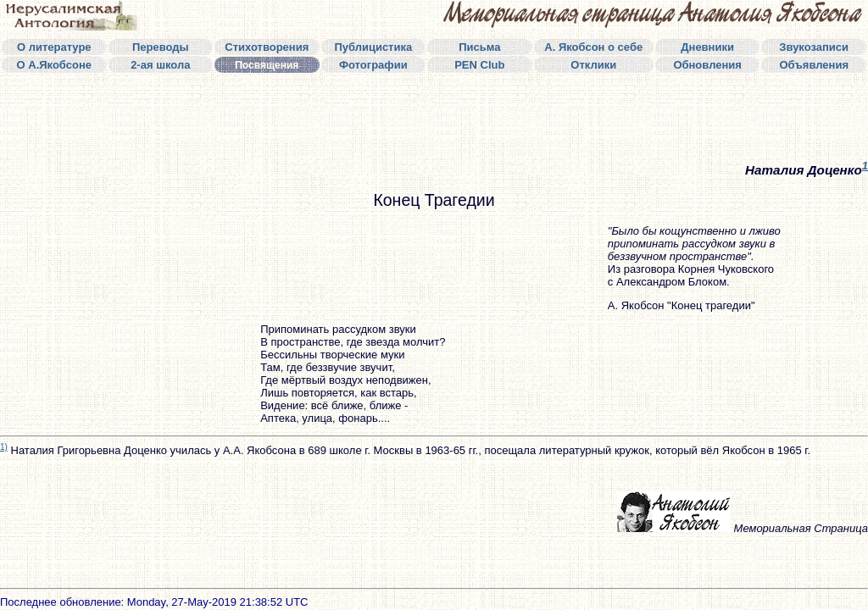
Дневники (707, 47)
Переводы (161, 47)
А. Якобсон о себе (593, 47)
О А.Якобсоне (54, 65)
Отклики (593, 65)
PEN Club (479, 65)
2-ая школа (160, 65)
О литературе (54, 47)
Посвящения (267, 65)
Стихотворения (267, 47)
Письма (479, 47)
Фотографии (373, 65)
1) (4, 447)
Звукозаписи (814, 47)
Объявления (814, 65)
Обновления (707, 65)
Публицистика (373, 47)
